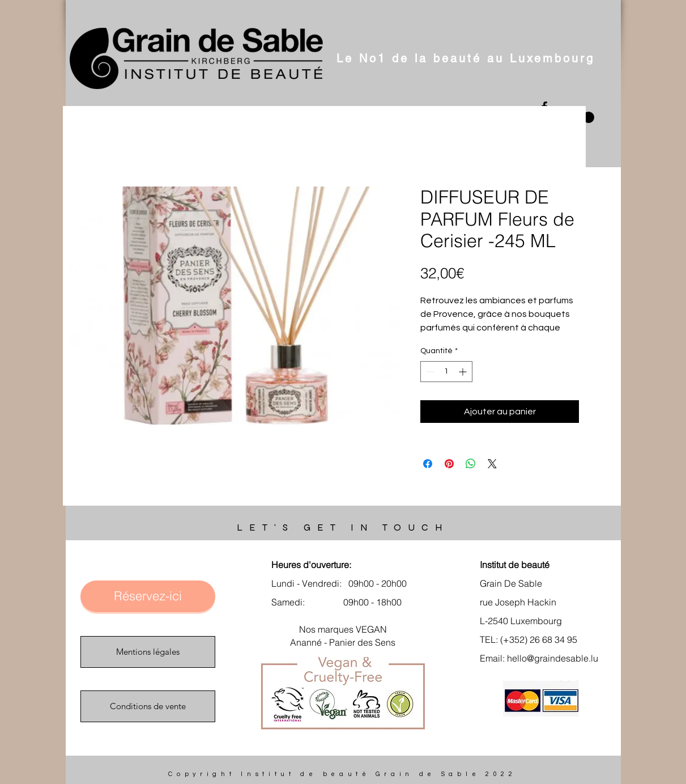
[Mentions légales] (148, 652)
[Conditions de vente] (148, 706)
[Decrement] (429, 372)
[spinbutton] (446, 372)
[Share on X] (492, 464)
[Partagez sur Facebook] (428, 464)
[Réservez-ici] (148, 596)
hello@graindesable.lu (553, 658)
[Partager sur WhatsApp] (471, 464)
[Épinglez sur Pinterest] (449, 464)
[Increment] (464, 372)
